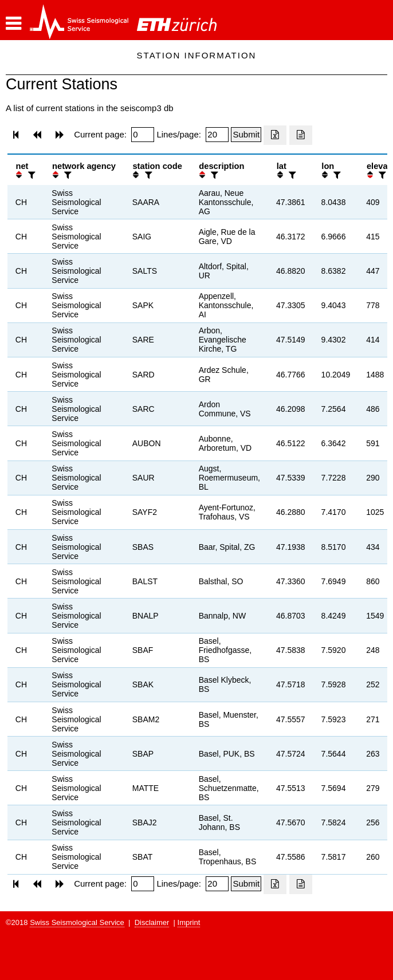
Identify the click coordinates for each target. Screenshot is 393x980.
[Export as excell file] (275, 135)
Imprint (189, 922)
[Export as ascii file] (301, 135)
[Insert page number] (143, 135)
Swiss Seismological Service (77, 922)
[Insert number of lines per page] (217, 135)
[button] (13, 23)
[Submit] (246, 135)
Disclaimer (152, 922)
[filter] (30, 175)
